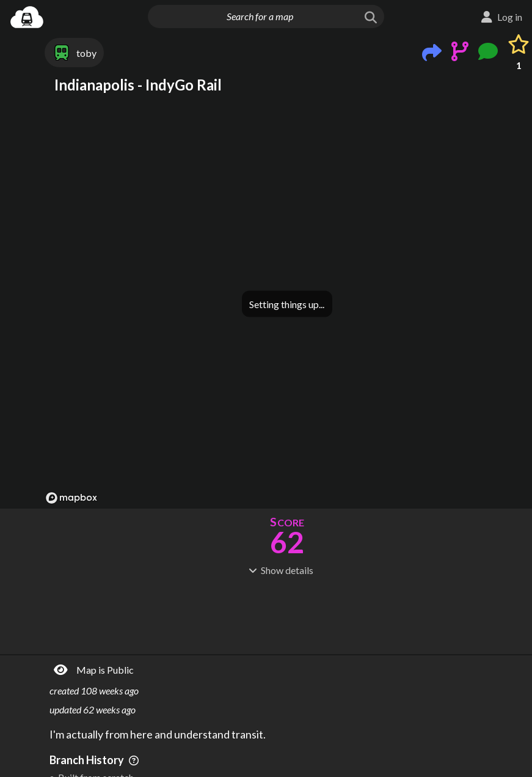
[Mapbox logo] (71, 498)
